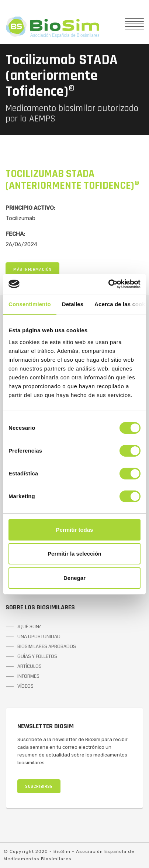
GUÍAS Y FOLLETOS (37, 656)
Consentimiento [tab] (30, 304)
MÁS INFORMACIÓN (32, 270)
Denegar (74, 578)
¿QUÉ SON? (29, 627)
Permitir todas (75, 530)
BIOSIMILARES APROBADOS (47, 646)
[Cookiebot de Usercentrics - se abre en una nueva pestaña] (108, 284)
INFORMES (28, 676)
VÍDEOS (25, 686)
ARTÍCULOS (30, 666)
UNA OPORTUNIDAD (39, 637)
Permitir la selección (74, 554)
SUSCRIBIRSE (39, 786)
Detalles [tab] (73, 304)
